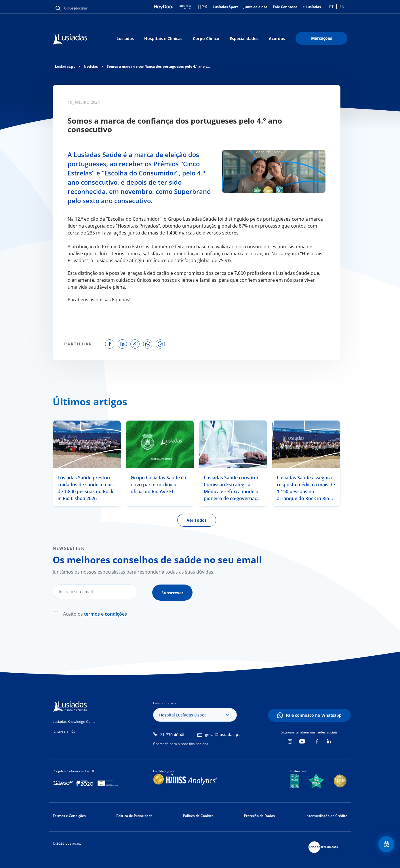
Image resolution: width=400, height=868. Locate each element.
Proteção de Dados (259, 814)
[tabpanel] (87, 464)
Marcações (322, 38)
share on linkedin (122, 344)
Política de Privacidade (134, 814)
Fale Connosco (285, 7)
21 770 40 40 (172, 733)
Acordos (277, 38)
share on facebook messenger (160, 344)
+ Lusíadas (312, 7)
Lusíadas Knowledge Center (75, 720)
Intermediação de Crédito (326, 814)
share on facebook (110, 344)
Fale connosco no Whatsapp (314, 713)
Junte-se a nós (255, 7)
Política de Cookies (198, 814)
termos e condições (105, 612)
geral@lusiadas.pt (222, 733)
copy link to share (135, 344)
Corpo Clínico (206, 38)
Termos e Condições (69, 814)
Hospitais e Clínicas (163, 38)
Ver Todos (197, 520)
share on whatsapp (148, 344)
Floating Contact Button (384, 847)
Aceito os (95, 612)
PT (331, 7)
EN (342, 7)
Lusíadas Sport (225, 7)
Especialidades (244, 38)
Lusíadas (125, 38)
